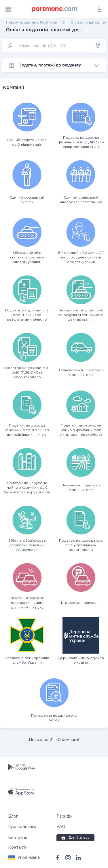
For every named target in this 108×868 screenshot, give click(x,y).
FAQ (61, 827)
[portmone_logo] (55, 9)
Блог (13, 816)
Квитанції (18, 838)
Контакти (18, 848)
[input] (47, 46)
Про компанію (22, 827)
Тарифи (65, 816)
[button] (24, 858)
